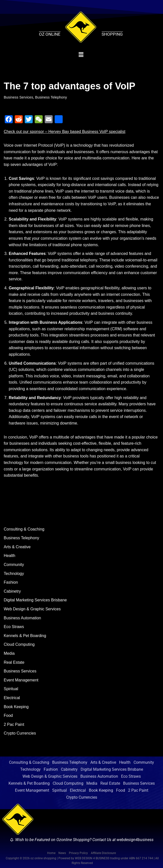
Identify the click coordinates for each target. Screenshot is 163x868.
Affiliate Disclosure (103, 853)
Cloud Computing (19, 644)
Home (51, 853)
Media (9, 653)
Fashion (11, 582)
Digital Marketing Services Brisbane (35, 600)
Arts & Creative (17, 547)
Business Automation (22, 618)
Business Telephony (51, 97)
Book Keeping (16, 707)
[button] (81, 55)
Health (9, 556)
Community (14, 565)
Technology (14, 574)
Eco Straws (14, 627)
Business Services (18, 97)
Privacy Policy (78, 853)
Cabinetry (12, 591)
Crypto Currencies (20, 733)
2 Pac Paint (14, 724)
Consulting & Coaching (24, 529)
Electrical (12, 698)
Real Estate (14, 662)
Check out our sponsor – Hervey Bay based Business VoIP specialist (65, 132)
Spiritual (11, 689)
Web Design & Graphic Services (32, 609)
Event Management (21, 680)
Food (8, 715)
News (62, 853)
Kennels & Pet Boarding (25, 636)
